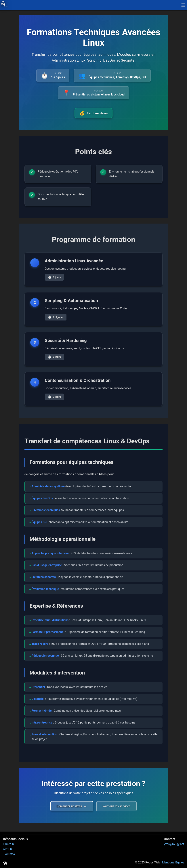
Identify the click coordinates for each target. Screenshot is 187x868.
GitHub (7, 849)
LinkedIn (8, 844)
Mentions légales (173, 862)
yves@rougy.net (174, 844)
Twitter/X (9, 854)
